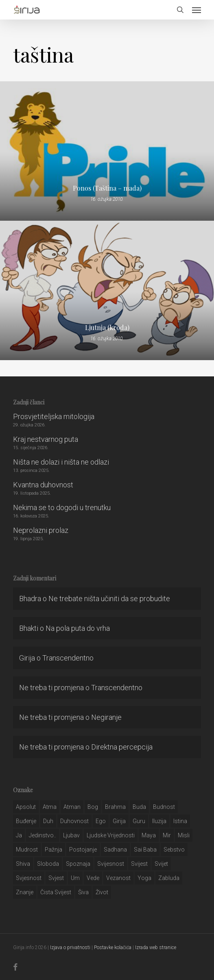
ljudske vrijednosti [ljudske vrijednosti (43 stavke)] (111, 835)
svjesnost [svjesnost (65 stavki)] (29, 878)
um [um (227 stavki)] (75, 878)
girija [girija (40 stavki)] (119, 821)
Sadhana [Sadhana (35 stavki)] (115, 850)
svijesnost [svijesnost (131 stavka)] (111, 864)
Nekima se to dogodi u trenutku (62, 507)
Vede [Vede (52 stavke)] (93, 878)
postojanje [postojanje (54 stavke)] (83, 850)
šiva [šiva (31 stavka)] (83, 892)
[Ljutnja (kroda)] (107, 290)
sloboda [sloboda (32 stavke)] (48, 864)
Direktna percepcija (122, 747)
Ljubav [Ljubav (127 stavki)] (71, 835)
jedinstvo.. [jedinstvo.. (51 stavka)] (43, 835)
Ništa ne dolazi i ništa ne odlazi (61, 462)
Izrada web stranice (156, 947)
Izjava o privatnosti (70, 947)
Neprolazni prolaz (41, 530)
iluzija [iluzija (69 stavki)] (159, 821)
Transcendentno (68, 658)
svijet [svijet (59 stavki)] (161, 864)
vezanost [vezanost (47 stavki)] (118, 878)
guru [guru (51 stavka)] (139, 821)
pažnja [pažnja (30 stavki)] (53, 850)
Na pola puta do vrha (78, 628)
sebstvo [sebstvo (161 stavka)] (174, 850)
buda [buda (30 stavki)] (139, 807)
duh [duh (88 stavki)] (48, 821)
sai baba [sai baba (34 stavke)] (145, 850)
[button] (197, 10)
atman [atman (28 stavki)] (72, 807)
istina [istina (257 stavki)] (180, 821)
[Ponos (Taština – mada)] (107, 151)
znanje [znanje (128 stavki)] (25, 892)
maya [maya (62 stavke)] (149, 835)
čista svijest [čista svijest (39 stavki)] (56, 892)
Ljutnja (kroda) (107, 328)
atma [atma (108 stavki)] (50, 807)
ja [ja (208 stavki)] (19, 835)
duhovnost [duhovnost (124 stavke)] (74, 821)
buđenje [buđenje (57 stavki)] (26, 821)
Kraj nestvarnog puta (46, 439)
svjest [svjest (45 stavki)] (56, 878)
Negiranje (106, 717)
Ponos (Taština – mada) (107, 188)
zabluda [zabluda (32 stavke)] (169, 878)
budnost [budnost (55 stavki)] (164, 807)
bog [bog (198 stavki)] (93, 807)
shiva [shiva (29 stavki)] (23, 864)
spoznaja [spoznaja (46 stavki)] (78, 864)
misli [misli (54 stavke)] (184, 835)
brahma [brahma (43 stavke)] (115, 807)
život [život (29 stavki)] (102, 892)
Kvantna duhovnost (43, 485)
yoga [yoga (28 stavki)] (144, 878)
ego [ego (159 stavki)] (101, 821)
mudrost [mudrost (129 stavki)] (27, 850)
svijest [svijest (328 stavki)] (139, 864)
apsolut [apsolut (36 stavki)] (26, 807)
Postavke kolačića (113, 947)
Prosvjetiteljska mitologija (54, 416)
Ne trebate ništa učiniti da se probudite (109, 599)
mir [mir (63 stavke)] (167, 835)
